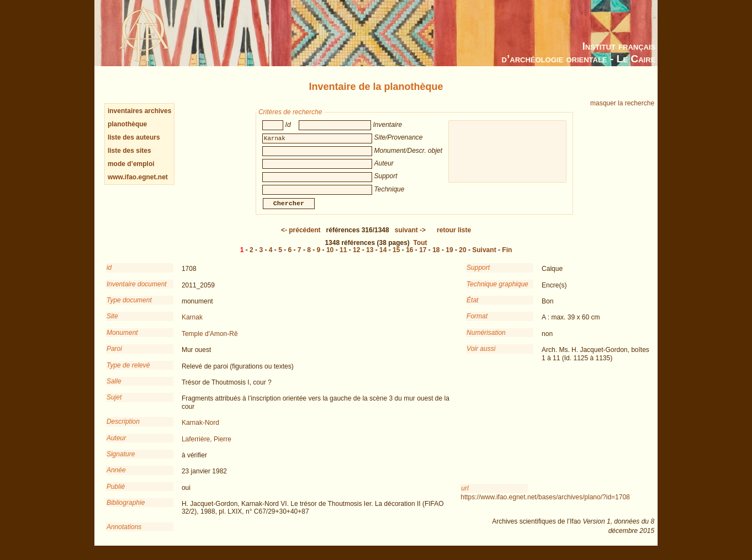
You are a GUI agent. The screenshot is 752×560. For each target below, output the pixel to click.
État (472, 308)
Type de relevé (128, 373)
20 (462, 258)
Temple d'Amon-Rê (210, 342)
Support (478, 275)
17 (423, 258)
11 (343, 258)
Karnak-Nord (200, 430)
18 (436, 258)
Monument (122, 340)
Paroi (114, 356)
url (465, 496)
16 (409, 258)
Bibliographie (126, 510)
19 (449, 258)
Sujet (114, 405)
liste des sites (129, 151)
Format (477, 324)
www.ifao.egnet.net (138, 177)
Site (112, 324)
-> (410, 238)
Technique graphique (497, 292)
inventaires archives (139, 111)
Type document (129, 308)
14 (383, 258)
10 (330, 258)
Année (116, 478)
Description (123, 429)
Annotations (124, 535)
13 (370, 258)
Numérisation (486, 340)
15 (396, 258)
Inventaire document (137, 292)
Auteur (116, 446)
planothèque (127, 124)
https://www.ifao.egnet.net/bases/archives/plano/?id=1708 (545, 505)
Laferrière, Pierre (206, 447)
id (109, 275)
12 (356, 258)
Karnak (192, 325)
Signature (121, 462)
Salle (114, 389)
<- (301, 238)
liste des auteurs (134, 137)
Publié (116, 494)
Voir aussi (481, 356)
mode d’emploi (131, 164)
